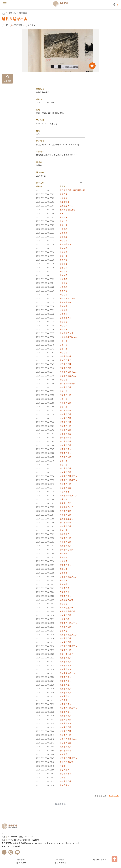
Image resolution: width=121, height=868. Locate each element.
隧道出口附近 (66, 503)
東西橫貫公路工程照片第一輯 (72, 190)
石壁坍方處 (65, 588)
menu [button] (5, 4)
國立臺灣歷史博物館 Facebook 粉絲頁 (4, 852)
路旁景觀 (64, 499)
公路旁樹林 (65, 631)
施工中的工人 (66, 449)
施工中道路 (65, 202)
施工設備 (64, 754)
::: (3, 833)
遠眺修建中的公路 (67, 611)
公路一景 (64, 221)
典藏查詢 (12, 13)
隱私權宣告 (21, 862)
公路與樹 (64, 279)
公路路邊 (64, 237)
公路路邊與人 (66, 244)
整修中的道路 (66, 356)
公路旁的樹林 (66, 774)
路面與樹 (64, 260)
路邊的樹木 (65, 492)
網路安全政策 (60, 862)
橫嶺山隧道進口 (67, 719)
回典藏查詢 (60, 804)
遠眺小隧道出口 (67, 507)
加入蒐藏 (32, 25)
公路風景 (64, 198)
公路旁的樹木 (66, 619)
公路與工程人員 (67, 333)
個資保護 (60, 859)
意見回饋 (18, 25)
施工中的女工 (66, 696)
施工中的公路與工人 (68, 476)
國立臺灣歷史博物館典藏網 (61, 4)
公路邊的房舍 (66, 360)
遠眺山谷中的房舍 (67, 210)
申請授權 (7, 81)
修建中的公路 (66, 387)
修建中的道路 (66, 364)
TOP (115, 859)
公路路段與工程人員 (68, 337)
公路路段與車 (66, 318)
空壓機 (63, 777)
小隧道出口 (65, 534)
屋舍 (62, 213)
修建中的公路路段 (67, 383)
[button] (61, 152)
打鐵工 (63, 766)
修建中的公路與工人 (68, 372)
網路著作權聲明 (100, 859)
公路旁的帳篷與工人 (68, 739)
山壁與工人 (65, 770)
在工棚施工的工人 (67, 673)
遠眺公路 (64, 194)
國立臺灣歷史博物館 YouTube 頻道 (17, 852)
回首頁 (4, 13)
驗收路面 (64, 268)
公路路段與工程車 (67, 298)
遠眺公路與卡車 (67, 206)
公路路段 (64, 217)
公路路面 (64, 248)
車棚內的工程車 (67, 762)
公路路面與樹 (66, 302)
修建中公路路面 (67, 549)
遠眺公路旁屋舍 (67, 600)
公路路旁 (64, 561)
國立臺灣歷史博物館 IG (11, 852)
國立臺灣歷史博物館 (10, 826)
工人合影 (64, 700)
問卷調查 (21, 859)
